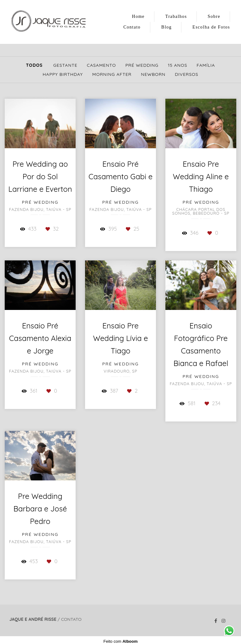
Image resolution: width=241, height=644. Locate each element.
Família (206, 65)
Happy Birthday (63, 74)
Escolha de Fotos (211, 27)
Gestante (65, 65)
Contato (132, 27)
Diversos (187, 74)
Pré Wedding (142, 65)
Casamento (102, 65)
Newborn (153, 74)
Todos (34, 65)
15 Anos (177, 65)
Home (138, 16)
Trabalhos (176, 16)
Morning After (112, 74)
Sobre (214, 16)
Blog (166, 27)
